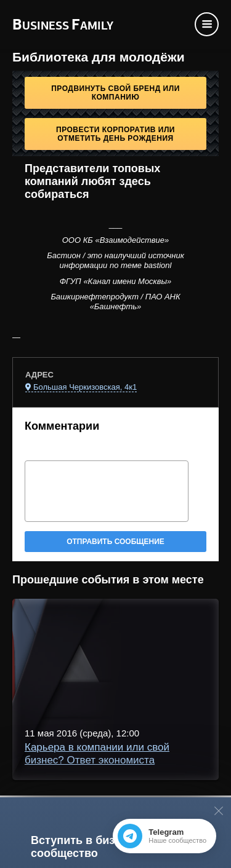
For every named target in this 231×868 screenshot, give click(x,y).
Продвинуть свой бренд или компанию (115, 93)
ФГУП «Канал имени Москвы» (116, 281)
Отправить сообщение (115, 542)
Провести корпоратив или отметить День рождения (115, 134)
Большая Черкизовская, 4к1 (85, 387)
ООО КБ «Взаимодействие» (116, 240)
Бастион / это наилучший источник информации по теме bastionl (115, 260)
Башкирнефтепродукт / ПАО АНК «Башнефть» (115, 302)
